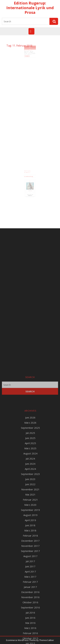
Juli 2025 (30, 562)
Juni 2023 (30, 609)
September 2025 (30, 557)
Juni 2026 (30, 547)
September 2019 (30, 639)
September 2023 (30, 603)
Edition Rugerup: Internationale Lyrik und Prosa (30, 8)
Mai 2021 (30, 624)
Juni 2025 (30, 567)
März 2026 (30, 552)
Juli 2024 (30, 588)
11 (30, 50)
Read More (28, 56)
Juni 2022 (30, 614)
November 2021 (30, 619)
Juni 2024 (30, 593)
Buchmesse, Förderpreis (29, 52)
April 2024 (30, 598)
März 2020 (30, 634)
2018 (30, 51)
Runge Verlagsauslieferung (28, 174)
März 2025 (30, 578)
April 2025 (30, 573)
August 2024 (30, 583)
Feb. (30, 50)
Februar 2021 (30, 629)
